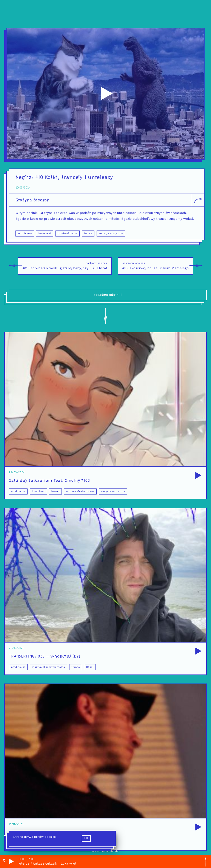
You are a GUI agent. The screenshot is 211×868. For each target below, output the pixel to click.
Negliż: (25, 181)
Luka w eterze (20, 863)
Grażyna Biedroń (32, 203)
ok (86, 838)
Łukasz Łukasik (47, 863)
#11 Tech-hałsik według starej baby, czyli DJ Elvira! (62, 266)
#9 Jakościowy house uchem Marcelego (158, 266)
